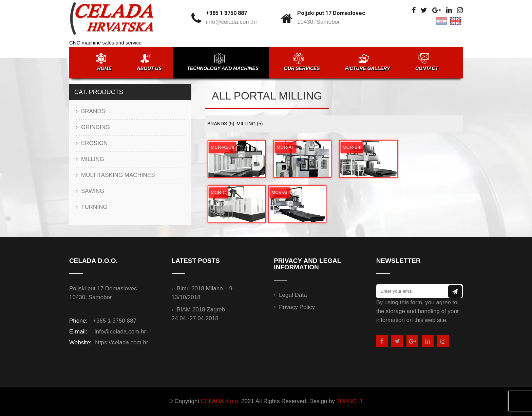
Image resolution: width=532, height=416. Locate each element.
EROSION (94, 143)
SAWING (93, 191)
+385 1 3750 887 (226, 13)
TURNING (94, 207)
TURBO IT (350, 401)
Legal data (293, 295)
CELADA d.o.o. (220, 401)
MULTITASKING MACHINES (118, 175)
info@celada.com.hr (232, 22)
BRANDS (221, 124)
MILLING (250, 124)
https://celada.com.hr (121, 342)
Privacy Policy (297, 307)
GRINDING (96, 127)
